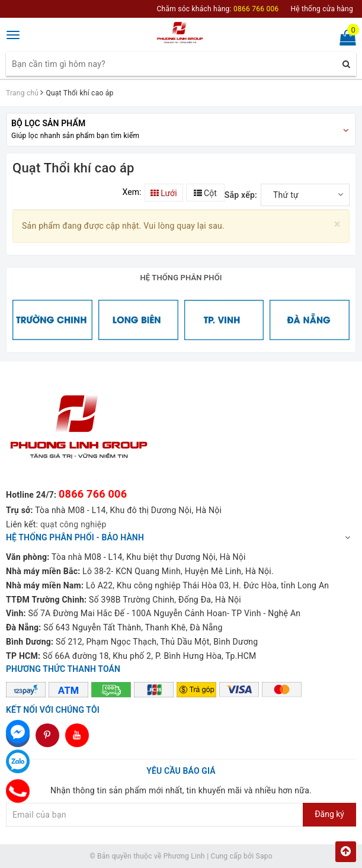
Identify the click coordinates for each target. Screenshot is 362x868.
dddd (48, 735)
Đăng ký (329, 814)
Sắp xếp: (241, 195)
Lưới (164, 193)
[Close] (337, 224)
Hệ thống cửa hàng (322, 9)
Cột (205, 193)
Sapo (264, 856)
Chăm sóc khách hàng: (218, 9)
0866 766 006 (93, 494)
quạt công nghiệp (73, 524)
